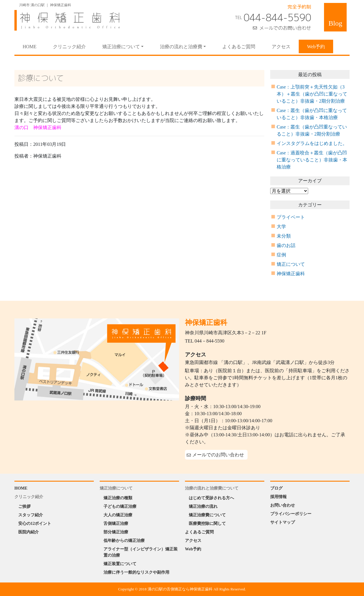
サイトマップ (283, 522)
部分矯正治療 (116, 532)
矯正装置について (120, 564)
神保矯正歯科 (291, 274)
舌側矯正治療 (116, 524)
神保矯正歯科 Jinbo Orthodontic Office (67, 20)
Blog (335, 23)
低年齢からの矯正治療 (124, 541)
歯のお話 (286, 245)
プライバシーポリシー (291, 514)
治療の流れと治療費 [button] (181, 47)
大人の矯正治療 (118, 515)
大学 (281, 227)
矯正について (291, 264)
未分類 (284, 236)
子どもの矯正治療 (120, 506)
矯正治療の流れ (203, 506)
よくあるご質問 (239, 47)
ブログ (276, 488)
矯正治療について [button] (121, 47)
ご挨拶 (24, 506)
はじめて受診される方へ (211, 498)
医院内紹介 (29, 532)
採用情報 (278, 497)
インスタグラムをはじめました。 (312, 143)
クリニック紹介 (69, 47)
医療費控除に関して (207, 524)
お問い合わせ (283, 505)
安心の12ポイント (35, 524)
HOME (34, 46)
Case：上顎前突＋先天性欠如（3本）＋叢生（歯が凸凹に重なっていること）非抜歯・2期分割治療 (312, 94)
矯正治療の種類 (118, 498)
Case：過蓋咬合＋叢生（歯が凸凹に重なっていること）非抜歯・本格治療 (312, 160)
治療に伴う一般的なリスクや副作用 (136, 572)
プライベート (291, 217)
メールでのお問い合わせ (285, 28)
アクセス (281, 47)
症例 (281, 255)
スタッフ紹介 (31, 515)
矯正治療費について (207, 515)
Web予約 (316, 47)
